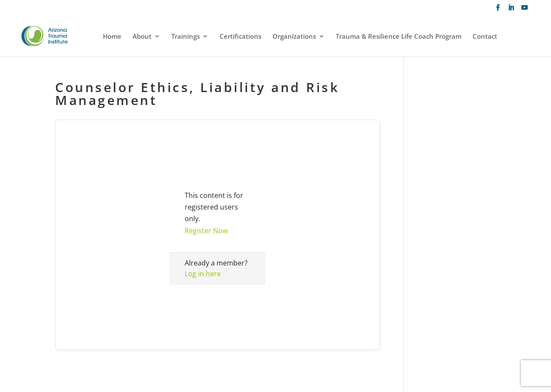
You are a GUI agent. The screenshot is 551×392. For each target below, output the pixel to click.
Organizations (294, 37)
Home (112, 37)
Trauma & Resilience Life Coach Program (399, 37)
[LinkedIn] (511, 10)
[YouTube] (525, 10)
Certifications (240, 37)
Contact (485, 37)
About (142, 37)
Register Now (206, 231)
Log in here (203, 274)
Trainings (186, 37)
